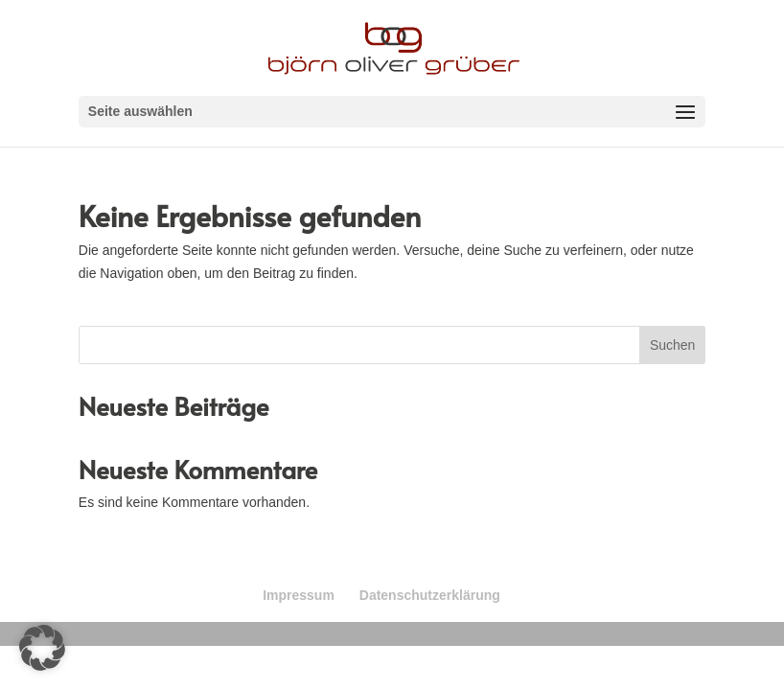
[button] (42, 648)
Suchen (672, 345)
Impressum (299, 595)
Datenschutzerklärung (430, 595)
